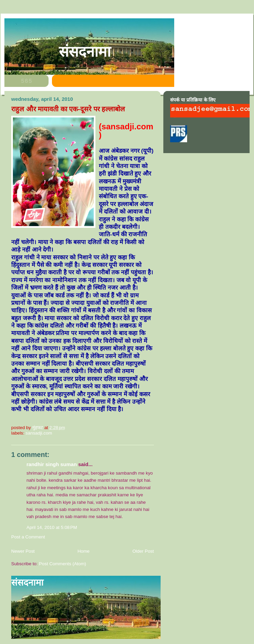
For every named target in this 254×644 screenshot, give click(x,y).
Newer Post (23, 551)
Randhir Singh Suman (52, 464)
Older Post (143, 551)
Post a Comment (28, 537)
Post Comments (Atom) (63, 564)
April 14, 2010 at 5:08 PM (52, 527)
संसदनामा (85, 52)
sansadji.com (39, 433)
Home (84, 551)
